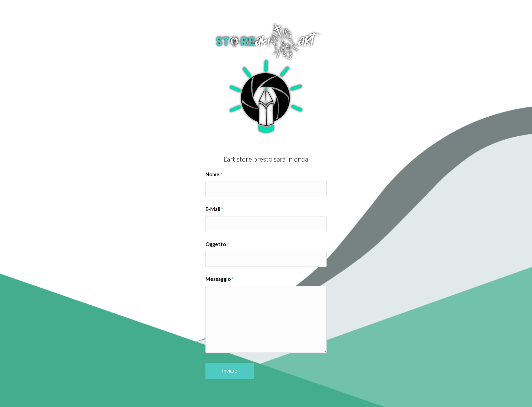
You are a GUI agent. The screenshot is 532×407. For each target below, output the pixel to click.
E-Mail (214, 209)
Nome (214, 174)
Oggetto (217, 244)
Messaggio (219, 279)
